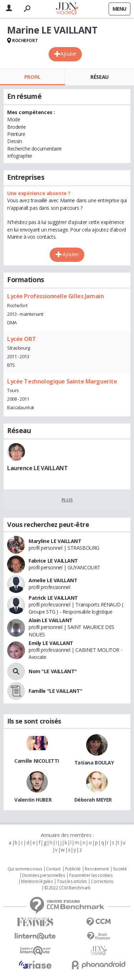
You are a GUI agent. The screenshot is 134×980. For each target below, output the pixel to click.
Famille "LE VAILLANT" (55, 691)
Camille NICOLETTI (37, 761)
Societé (120, 869)
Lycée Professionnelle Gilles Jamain (55, 296)
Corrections (102, 882)
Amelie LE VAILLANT (53, 580)
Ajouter (68, 54)
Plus (67, 500)
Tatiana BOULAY (94, 763)
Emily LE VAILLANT (51, 643)
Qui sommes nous (25, 869)
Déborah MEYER (93, 800)
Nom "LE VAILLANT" (53, 671)
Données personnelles (44, 875)
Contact (53, 869)
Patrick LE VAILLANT (53, 598)
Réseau (99, 77)
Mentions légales (37, 882)
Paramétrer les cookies (91, 875)
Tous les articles (72, 882)
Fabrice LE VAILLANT (53, 561)
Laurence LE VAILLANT (38, 468)
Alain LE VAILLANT (51, 620)
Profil (32, 77)
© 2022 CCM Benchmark (67, 888)
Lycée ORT (21, 339)
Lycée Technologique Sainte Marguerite (62, 381)
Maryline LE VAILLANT (55, 541)
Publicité (73, 869)
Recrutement (97, 869)
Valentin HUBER (33, 800)
